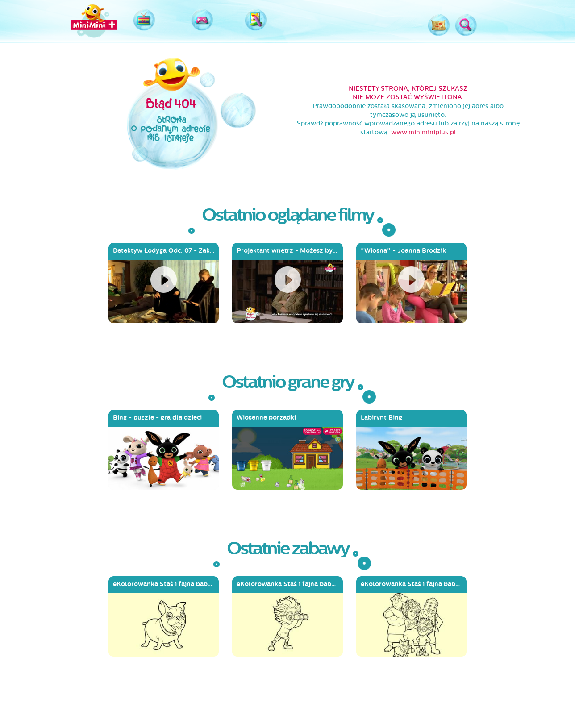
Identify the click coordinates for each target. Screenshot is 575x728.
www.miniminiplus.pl (423, 132)
